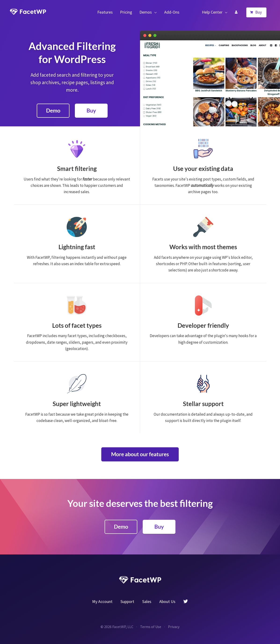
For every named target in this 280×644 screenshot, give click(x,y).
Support (127, 601)
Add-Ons (172, 12)
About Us (167, 601)
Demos (146, 12)
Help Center (212, 12)
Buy (258, 12)
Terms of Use (151, 627)
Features (105, 12)
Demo (53, 110)
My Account (236, 12)
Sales (147, 601)
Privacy (174, 627)
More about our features (140, 454)
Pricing (126, 12)
